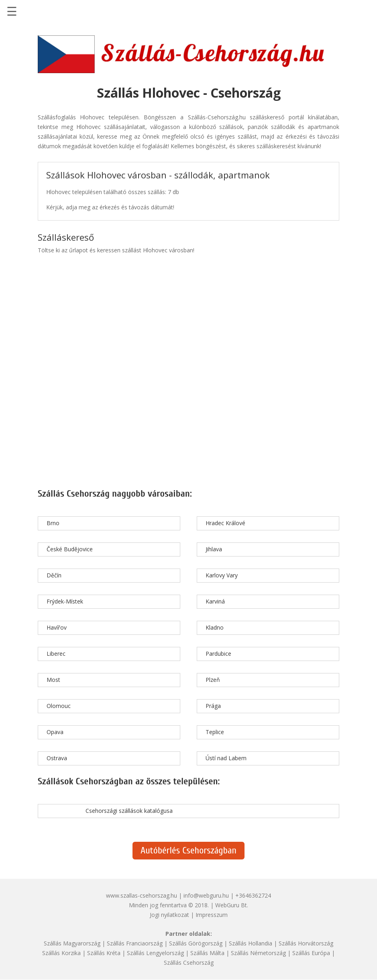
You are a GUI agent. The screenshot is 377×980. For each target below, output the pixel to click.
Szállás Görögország (196, 943)
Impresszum (212, 915)
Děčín (54, 575)
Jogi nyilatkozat (169, 915)
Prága (213, 706)
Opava (55, 732)
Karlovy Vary (222, 575)
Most (53, 680)
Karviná (215, 601)
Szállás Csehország (189, 963)
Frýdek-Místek (65, 601)
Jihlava (214, 549)
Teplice (215, 732)
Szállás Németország (258, 953)
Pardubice (218, 654)
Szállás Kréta (104, 953)
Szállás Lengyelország (155, 953)
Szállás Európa (311, 953)
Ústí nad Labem (226, 758)
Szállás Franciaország (135, 943)
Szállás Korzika (61, 953)
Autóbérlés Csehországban (188, 850)
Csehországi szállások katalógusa (129, 811)
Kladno (215, 627)
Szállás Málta (207, 953)
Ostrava (57, 758)
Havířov (57, 627)
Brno (53, 523)
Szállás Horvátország (306, 943)
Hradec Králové (225, 523)
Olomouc (59, 706)
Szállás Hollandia (251, 943)
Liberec (56, 654)
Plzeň (213, 680)
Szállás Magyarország (72, 943)
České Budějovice (70, 549)
